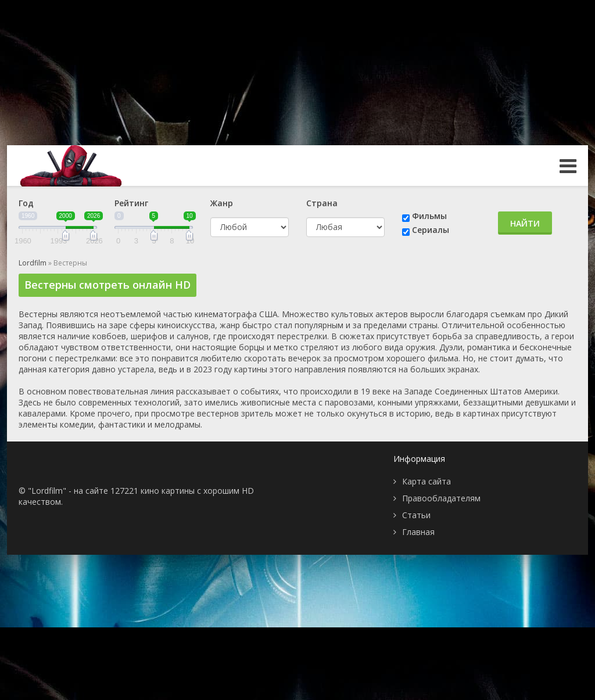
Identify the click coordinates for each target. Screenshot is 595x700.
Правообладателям (441, 498)
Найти (525, 223)
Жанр (222, 203)
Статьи (416, 515)
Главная (418, 532)
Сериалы (431, 230)
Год (26, 203)
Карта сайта (426, 481)
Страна (322, 203)
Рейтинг (131, 203)
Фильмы (429, 216)
